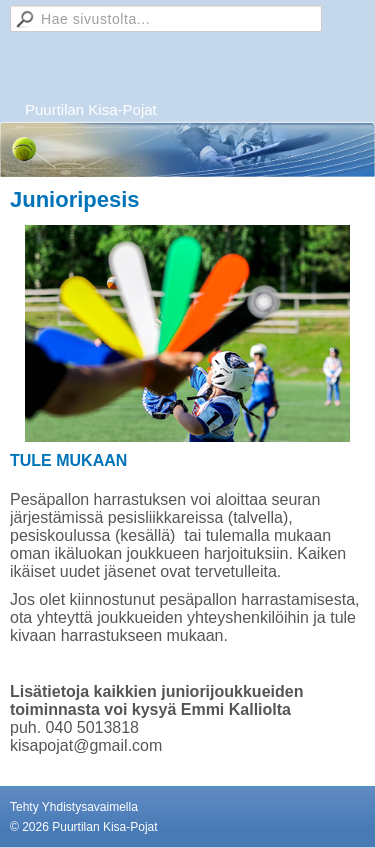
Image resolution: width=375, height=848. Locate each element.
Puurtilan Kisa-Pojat (91, 109)
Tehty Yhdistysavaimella (74, 807)
